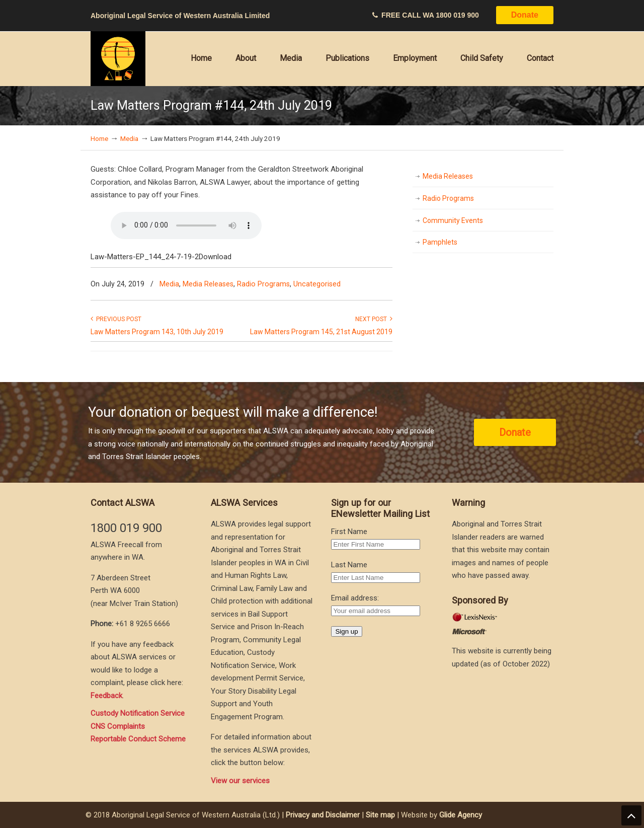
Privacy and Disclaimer (323, 815)
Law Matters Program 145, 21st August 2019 (321, 332)
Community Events (453, 220)
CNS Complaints (118, 726)
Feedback (106, 696)
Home (99, 138)
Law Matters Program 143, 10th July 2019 (157, 332)
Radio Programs (263, 284)
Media (129, 138)
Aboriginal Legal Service (118, 59)
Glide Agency (461, 815)
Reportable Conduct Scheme (138, 739)
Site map (380, 815)
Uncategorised (317, 284)
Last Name (349, 565)
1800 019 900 (457, 15)
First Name (349, 532)
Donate (525, 15)
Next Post (374, 319)
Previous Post (116, 319)
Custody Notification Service (138, 713)
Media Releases (208, 284)
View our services (240, 781)
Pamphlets (440, 242)
